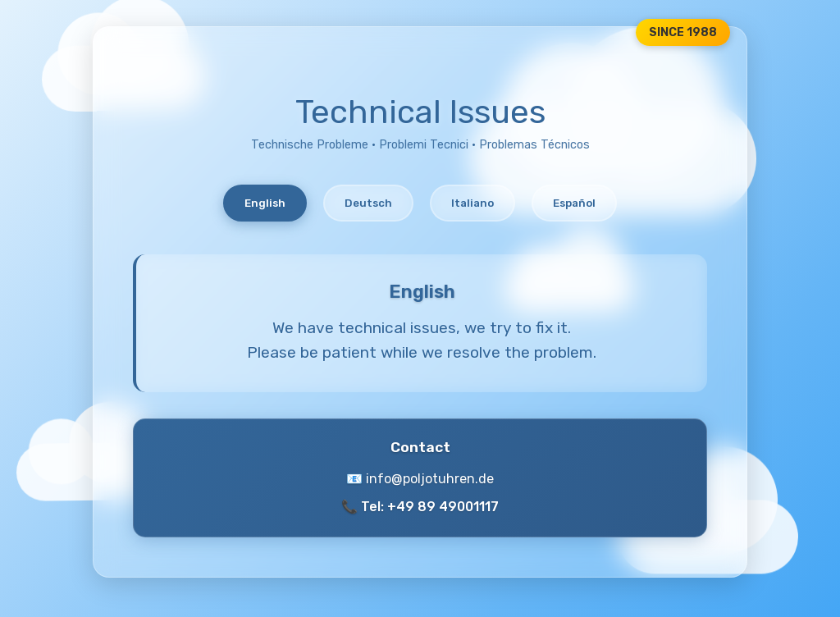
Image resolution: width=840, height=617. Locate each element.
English (265, 203)
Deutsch (368, 203)
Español (574, 203)
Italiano (472, 203)
